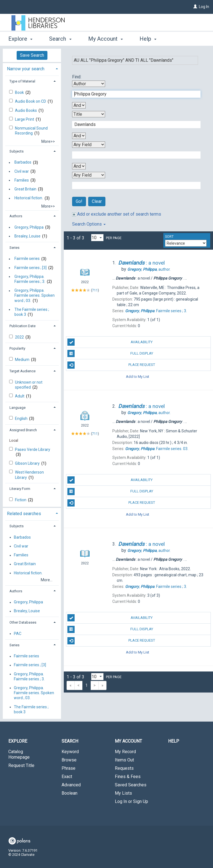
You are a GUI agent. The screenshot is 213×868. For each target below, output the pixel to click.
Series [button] (14, 248)
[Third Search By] (89, 145)
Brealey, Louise (27, 236)
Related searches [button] (24, 514)
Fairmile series (27, 259)
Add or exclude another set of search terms (117, 214)
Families (22, 180)
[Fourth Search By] (89, 175)
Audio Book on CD (31, 101)
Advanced (71, 785)
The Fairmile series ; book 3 (32, 312)
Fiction (21, 500)
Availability (110, 342)
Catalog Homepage (19, 754)
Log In (204, 7)
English (22, 418)
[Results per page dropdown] (97, 238)
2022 (20, 337)
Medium (23, 360)
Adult (20, 396)
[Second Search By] (89, 114)
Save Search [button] (32, 55)
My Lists (123, 793)
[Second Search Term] (133, 125)
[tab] (32, 68)
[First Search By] (89, 84)
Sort (169, 237)
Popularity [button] (17, 348)
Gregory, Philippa (29, 227)
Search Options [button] (89, 224)
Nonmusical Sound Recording (31, 131)
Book (20, 92)
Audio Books (26, 110)
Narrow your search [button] (26, 69)
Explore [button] (20, 39)
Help (174, 741)
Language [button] (17, 408)
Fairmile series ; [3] (31, 268)
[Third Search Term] (133, 155)
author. (149, 269)
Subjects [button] (17, 151)
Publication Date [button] (22, 326)
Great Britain (25, 189)
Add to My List (138, 377)
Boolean (69, 793)
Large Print (25, 119)
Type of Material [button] (22, 81)
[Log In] (195, 7)
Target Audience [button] (22, 371)
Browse (69, 760)
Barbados (23, 162)
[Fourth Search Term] (133, 185)
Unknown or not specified (29, 385)
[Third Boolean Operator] (79, 166)
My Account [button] (106, 39)
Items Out (124, 760)
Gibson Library (28, 463)
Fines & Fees (128, 777)
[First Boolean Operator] (79, 105)
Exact (67, 777)
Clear (97, 201)
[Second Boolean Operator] (79, 136)
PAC (18, 634)
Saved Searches (131, 785)
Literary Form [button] (20, 489)
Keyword (70, 752)
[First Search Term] (133, 94)
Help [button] (148, 39)
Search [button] (60, 39)
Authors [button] (16, 216)
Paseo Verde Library (33, 449)
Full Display (110, 353)
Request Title (21, 765)
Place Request (111, 365)
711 (95, 290)
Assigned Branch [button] (23, 430)
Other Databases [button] (23, 622)
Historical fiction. (29, 198)
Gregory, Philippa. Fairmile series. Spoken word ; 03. (35, 296)
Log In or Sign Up (131, 801)
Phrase (69, 768)
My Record (125, 752)
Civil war (22, 171)
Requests (124, 768)
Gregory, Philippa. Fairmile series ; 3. (30, 279)
